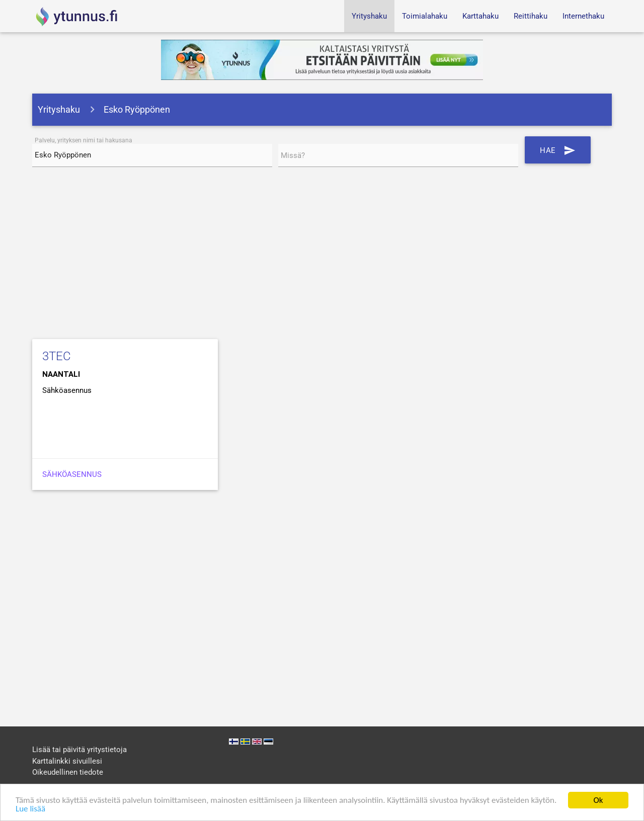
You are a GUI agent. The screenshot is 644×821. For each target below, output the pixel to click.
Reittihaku (531, 16)
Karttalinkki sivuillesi (67, 761)
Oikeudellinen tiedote (68, 772)
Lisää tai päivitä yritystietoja (79, 750)
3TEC (57, 356)
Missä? (293, 155)
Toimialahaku (425, 16)
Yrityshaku (369, 16)
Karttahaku (480, 16)
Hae (558, 150)
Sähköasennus (72, 474)
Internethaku (583, 16)
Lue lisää (30, 809)
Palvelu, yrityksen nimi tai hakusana (84, 140)
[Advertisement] (322, 255)
